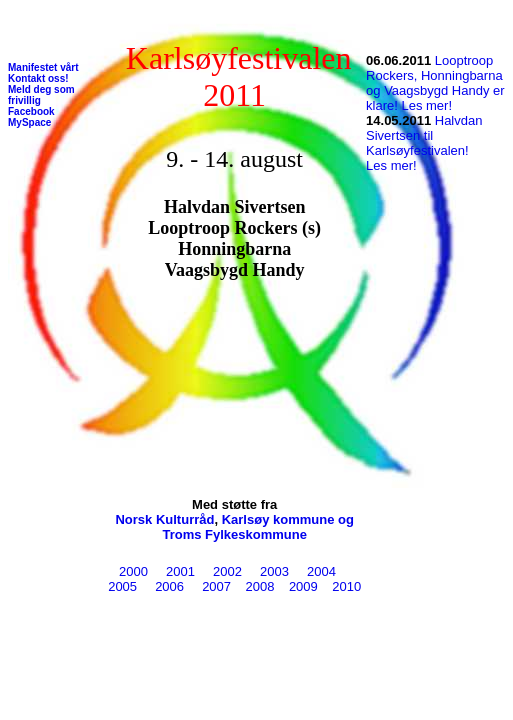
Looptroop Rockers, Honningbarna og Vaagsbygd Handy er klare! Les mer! (435, 83)
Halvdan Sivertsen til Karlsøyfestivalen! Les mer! (424, 143)
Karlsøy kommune (278, 519)
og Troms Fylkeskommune (257, 527)
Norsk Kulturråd (164, 519)
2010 (343, 586)
